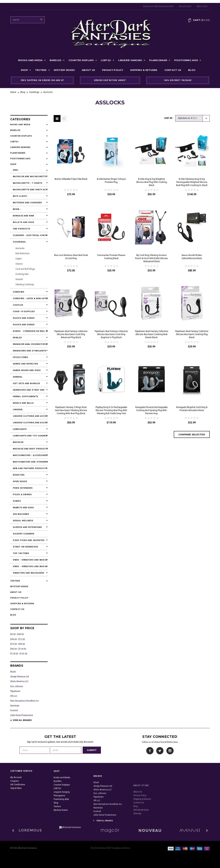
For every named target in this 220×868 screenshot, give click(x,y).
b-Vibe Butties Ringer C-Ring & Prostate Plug (111, 181)
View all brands (22, 720)
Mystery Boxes (64, 70)
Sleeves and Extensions (27, 527)
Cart (201, 20)
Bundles (56, 60)
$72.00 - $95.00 (18, 644)
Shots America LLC (19, 681)
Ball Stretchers (23, 254)
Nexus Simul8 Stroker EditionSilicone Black (192, 257)
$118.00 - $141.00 (19, 654)
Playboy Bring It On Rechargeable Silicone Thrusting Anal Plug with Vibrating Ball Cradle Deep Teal (111, 410)
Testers (41, 70)
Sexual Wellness (23, 521)
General (19, 279)
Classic (19, 264)
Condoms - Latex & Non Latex (29, 298)
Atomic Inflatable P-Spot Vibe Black (71, 179)
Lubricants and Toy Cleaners (29, 436)
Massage (18, 442)
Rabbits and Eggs (23, 508)
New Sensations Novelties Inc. (25, 701)
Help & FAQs (16, 805)
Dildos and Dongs (24, 318)
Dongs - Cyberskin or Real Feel (29, 331)
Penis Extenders (23, 488)
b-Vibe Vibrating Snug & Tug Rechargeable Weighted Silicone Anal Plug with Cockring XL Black (192, 182)
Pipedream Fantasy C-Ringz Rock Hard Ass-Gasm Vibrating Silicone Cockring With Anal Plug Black (71, 410)
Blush (13, 672)
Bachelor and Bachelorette (29, 177)
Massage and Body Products (29, 449)
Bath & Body (20, 196)
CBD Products (22, 229)
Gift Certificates (18, 801)
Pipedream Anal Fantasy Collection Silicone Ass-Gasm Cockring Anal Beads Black (152, 334)
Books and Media (30, 60)
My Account (185, 6)
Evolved (14, 710)
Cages (19, 259)
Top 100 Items (21, 553)
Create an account (164, 6)
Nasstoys (15, 706)
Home (13, 92)
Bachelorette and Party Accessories (29, 190)
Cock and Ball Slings (25, 269)
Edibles (17, 338)
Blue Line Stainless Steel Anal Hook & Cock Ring (71, 257)
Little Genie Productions (22, 715)
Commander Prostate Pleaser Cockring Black (111, 257)
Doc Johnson (17, 686)
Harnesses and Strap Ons (29, 390)
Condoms (19, 292)
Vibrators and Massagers (29, 573)
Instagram (170, 751)
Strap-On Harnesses (26, 547)
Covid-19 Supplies (24, 312)
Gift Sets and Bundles (27, 383)
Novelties (19, 475)
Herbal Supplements (26, 397)
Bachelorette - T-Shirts (28, 183)
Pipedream (15, 691)
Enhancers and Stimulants (29, 351)
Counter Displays (81, 60)
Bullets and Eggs (24, 222)
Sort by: (169, 118)
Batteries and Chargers (27, 203)
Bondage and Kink (24, 216)
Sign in (147, 6)
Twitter (160, 751)
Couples (18, 305)
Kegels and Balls (23, 403)
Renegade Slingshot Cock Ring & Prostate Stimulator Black (192, 409)
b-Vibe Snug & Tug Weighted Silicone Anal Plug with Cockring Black (152, 182)
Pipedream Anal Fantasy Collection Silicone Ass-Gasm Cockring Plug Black (192, 334)
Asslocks (20, 248)
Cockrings (34, 92)
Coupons (15, 798)
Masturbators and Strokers (29, 462)
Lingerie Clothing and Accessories (29, 416)
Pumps (17, 501)
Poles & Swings (22, 495)
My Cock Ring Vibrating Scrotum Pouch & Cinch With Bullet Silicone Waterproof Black (151, 258)
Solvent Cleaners (24, 534)
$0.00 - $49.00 (17, 634)
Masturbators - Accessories (29, 455)
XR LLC (14, 696)
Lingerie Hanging (130, 60)
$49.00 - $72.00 (18, 639)
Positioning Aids (186, 60)
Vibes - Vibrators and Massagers (29, 560)
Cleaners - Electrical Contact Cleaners (29, 235)
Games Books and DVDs (27, 370)
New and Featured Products (29, 468)
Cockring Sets (22, 274)
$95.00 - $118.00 (18, 649)
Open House (20, 481)
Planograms (158, 60)
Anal (16, 170)
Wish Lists (202, 6)
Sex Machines (21, 514)
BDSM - (17, 209)
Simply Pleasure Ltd (20, 677)
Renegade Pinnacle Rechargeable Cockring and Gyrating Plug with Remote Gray (151, 410)
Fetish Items (20, 357)
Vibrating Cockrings (25, 284)
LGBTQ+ (106, 60)
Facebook (150, 751)
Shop (24, 70)
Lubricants (20, 429)
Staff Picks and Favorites (29, 540)
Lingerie (18, 410)
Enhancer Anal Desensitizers (29, 344)
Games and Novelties (26, 364)
